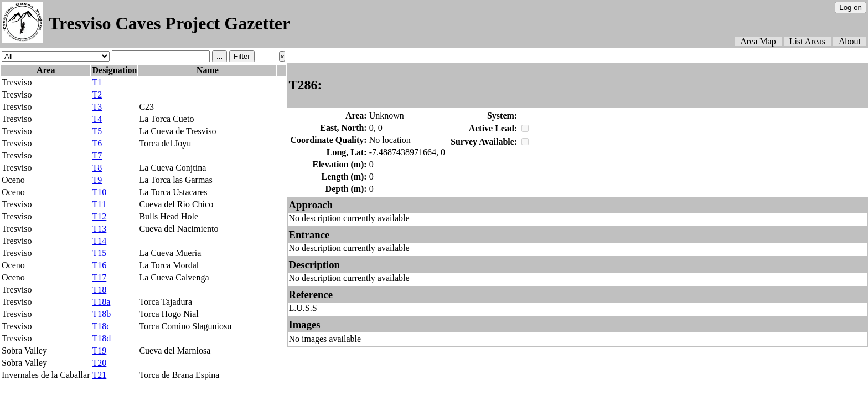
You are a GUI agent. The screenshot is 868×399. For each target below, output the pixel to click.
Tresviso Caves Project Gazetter (169, 23)
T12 (99, 216)
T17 (99, 277)
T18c (101, 326)
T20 (99, 363)
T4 (97, 119)
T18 (99, 290)
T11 (99, 204)
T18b (101, 314)
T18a (101, 302)
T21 (99, 375)
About (850, 41)
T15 (99, 253)
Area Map (758, 41)
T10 (99, 192)
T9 (97, 180)
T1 (97, 82)
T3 (97, 107)
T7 (97, 155)
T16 (99, 265)
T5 (97, 131)
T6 (97, 143)
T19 (99, 351)
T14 (99, 241)
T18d (101, 338)
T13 (99, 229)
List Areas (807, 41)
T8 (97, 168)
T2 (97, 94)
